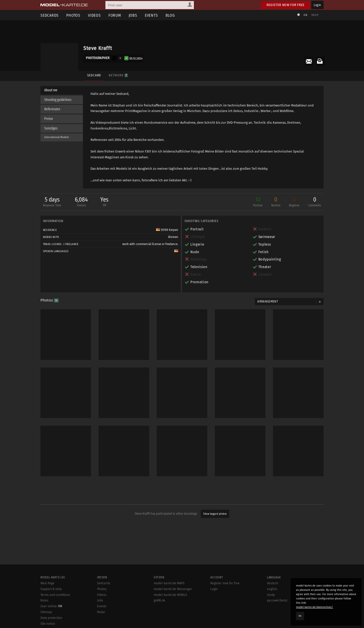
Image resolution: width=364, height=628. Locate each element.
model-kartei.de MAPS (169, 602)
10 (258, 202)
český (271, 614)
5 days (52, 202)
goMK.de (160, 620)
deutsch (272, 602)
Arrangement (268, 301)
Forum (115, 15)
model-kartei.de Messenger (173, 608)
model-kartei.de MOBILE (170, 614)
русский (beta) (277, 620)
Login (317, 5)
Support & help (51, 608)
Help (315, 15)
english (272, 608)
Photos (73, 15)
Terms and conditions (55, 614)
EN (305, 15)
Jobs (133, 15)
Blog (170, 15)
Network (118, 75)
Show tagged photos (215, 514)
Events (151, 15)
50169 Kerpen (167, 230)
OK (300, 616)
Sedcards (50, 15)
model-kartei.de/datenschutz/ (315, 607)
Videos (94, 15)
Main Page (47, 602)
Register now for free (286, 5)
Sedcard (94, 75)
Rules (44, 620)
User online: (51, 625)
